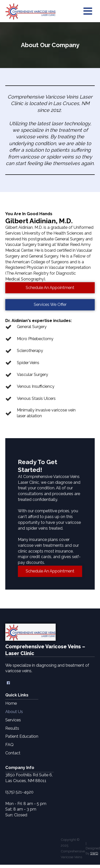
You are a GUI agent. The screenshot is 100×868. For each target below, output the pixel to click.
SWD (94, 853)
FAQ (9, 745)
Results (12, 728)
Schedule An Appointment (50, 288)
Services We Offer (50, 304)
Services (13, 720)
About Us (14, 712)
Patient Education (22, 736)
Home (11, 703)
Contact (13, 753)
